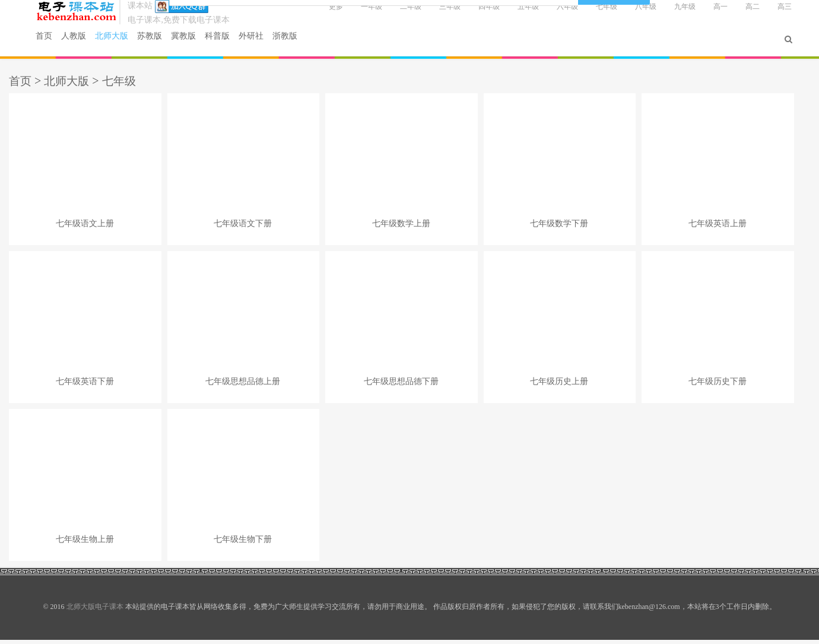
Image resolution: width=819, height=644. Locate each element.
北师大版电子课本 (90, 18)
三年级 (434, 14)
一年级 (355, 14)
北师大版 (124, 43)
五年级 (512, 14)
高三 (769, 14)
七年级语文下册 (243, 228)
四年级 (473, 14)
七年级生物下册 (243, 543)
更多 (320, 14)
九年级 (669, 14)
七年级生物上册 (85, 543)
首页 (58, 43)
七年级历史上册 (560, 386)
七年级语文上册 (85, 228)
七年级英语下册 (85, 386)
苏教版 (162, 43)
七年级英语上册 (718, 228)
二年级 (395, 14)
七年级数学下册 (560, 228)
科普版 (229, 43)
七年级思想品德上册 (243, 386)
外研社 (263, 43)
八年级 (630, 14)
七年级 (591, 14)
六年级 (551, 14)
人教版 (86, 43)
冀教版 (196, 43)
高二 (737, 14)
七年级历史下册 (718, 386)
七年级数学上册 (401, 228)
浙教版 (297, 43)
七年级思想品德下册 (401, 386)
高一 (704, 14)
